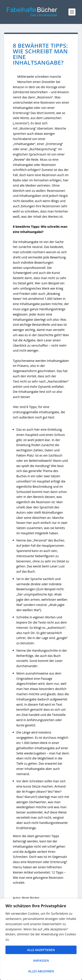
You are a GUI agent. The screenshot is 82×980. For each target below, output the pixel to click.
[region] (41, 939)
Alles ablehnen (41, 971)
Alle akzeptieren (41, 950)
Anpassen (41, 961)
